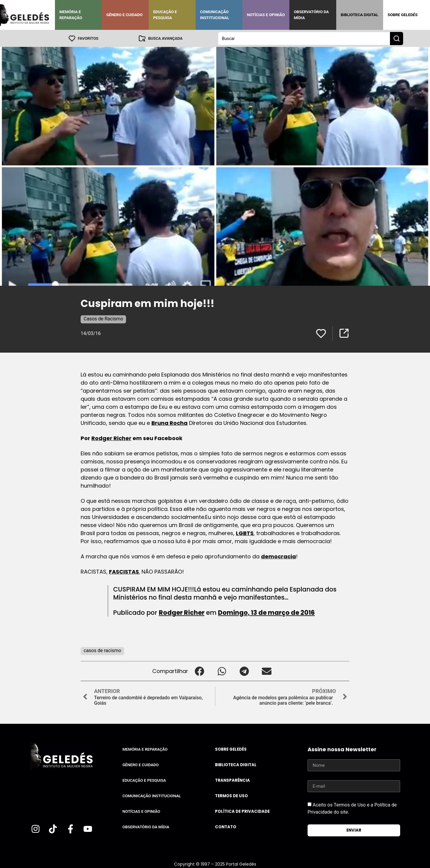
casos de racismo (102, 650)
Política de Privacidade (242, 811)
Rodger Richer (111, 438)
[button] (199, 671)
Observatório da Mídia (311, 15)
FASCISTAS (124, 571)
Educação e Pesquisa (165, 15)
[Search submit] (397, 38)
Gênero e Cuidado (125, 15)
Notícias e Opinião (266, 15)
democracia (278, 556)
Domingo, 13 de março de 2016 (266, 612)
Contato (226, 827)
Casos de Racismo (103, 318)
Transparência (232, 780)
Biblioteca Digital (360, 15)
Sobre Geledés (403, 15)
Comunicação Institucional (215, 15)
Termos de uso (231, 796)
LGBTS (245, 533)
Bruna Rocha (169, 423)
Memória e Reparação (71, 15)
